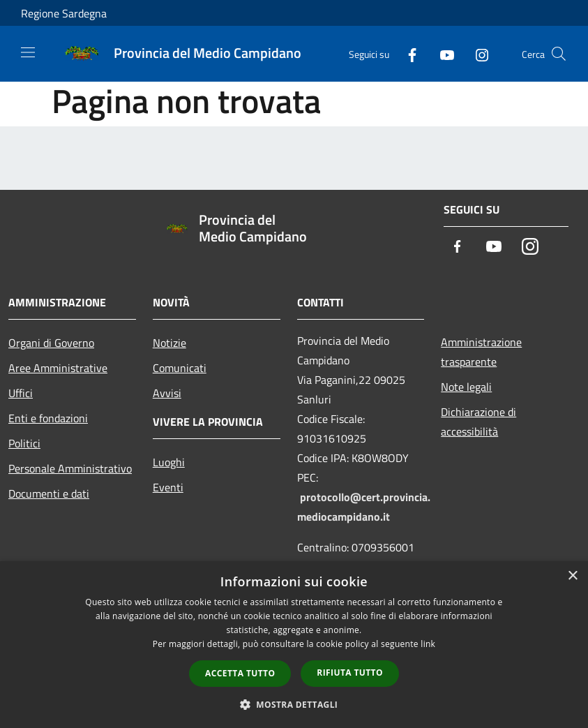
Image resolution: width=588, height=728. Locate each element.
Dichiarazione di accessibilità (478, 422)
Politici (24, 443)
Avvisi (167, 393)
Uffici (21, 393)
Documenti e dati (49, 493)
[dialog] (294, 645)
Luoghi (169, 462)
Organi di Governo (51, 343)
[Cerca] (559, 54)
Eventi (168, 487)
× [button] (572, 576)
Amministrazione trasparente (481, 352)
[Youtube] (442, 53)
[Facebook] (407, 53)
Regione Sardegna (64, 13)
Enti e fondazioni (48, 418)
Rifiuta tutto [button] (350, 673)
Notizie (169, 343)
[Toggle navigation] (28, 52)
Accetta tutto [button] (240, 673)
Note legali (466, 387)
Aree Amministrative (58, 368)
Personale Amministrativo (70, 468)
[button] (294, 704)
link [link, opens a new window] (428, 644)
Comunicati (180, 368)
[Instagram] (476, 53)
